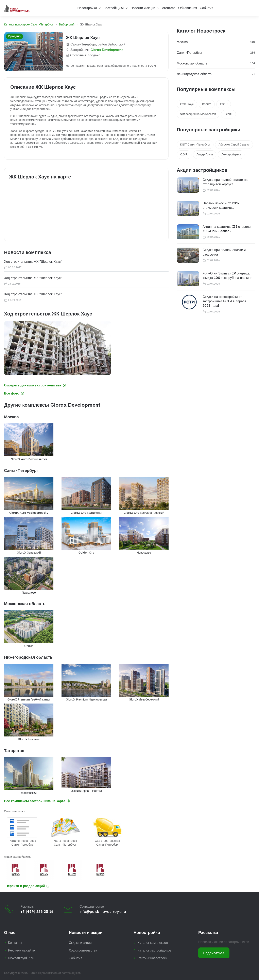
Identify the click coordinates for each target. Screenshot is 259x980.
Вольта (207, 104)
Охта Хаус (187, 104)
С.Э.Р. (184, 154)
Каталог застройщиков (154, 950)
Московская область (192, 63)
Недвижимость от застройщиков (59, 973)
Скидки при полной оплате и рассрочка (224, 252)
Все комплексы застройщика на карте (37, 801)
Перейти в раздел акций (28, 886)
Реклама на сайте (21, 950)
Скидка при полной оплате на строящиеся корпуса (225, 182)
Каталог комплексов (153, 943)
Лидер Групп (205, 154)
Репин (228, 114)
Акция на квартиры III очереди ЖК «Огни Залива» (227, 229)
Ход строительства (83, 950)
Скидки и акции (80, 943)
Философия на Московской (198, 114)
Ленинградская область (194, 74)
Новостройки (87, 8)
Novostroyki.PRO (21, 958)
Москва (182, 42)
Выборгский (67, 24)
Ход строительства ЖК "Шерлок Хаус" (33, 262)
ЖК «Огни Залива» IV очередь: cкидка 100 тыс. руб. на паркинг (227, 275)
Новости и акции (143, 8)
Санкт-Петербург (189, 53)
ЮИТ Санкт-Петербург (195, 145)
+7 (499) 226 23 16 (37, 912)
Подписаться (214, 953)
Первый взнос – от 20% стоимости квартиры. (221, 205)
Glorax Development (107, 50)
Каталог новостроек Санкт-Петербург (29, 24)
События (206, 8)
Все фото (14, 393)
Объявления (188, 8)
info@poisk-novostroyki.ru (103, 912)
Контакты (15, 943)
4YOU (224, 104)
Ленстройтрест (231, 154)
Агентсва (169, 8)
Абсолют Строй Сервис (234, 145)
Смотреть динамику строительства (35, 385)
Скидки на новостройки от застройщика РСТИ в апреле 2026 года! (224, 301)
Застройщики (114, 8)
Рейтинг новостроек (152, 958)
